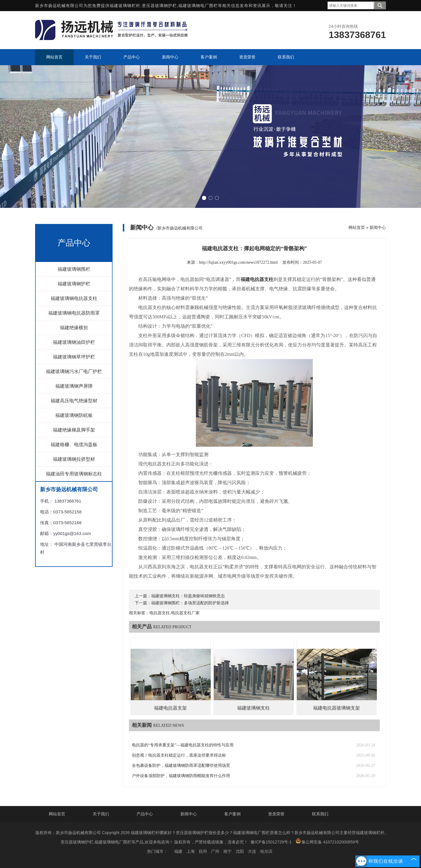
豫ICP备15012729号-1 (271, 842)
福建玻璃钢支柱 (253, 708)
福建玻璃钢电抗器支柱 (74, 298)
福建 (178, 851)
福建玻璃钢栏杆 (125, 6)
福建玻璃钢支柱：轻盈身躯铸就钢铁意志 (188, 596)
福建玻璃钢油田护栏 (74, 342)
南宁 (227, 851)
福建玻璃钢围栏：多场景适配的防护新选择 (190, 603)
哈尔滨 (266, 851)
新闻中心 (378, 227)
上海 (191, 851)
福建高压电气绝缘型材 (74, 401)
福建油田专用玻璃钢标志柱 (74, 474)
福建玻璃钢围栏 (74, 269)
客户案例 (232, 814)
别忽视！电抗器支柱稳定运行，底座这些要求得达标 (179, 755)
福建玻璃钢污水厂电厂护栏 (74, 371)
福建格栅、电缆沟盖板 (74, 445)
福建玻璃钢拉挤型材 (74, 459)
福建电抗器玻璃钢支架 (337, 708)
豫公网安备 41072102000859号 (327, 841)
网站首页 (357, 227)
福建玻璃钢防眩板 (74, 415)
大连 (252, 851)
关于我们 (101, 814)
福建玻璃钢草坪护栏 (74, 357)
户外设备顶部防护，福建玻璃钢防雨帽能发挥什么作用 (181, 776)
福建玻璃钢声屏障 (74, 386)
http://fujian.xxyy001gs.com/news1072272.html (239, 262)
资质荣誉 (276, 814)
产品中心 (145, 814)
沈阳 (240, 851)
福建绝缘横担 (74, 328)
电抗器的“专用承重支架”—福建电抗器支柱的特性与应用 (183, 745)
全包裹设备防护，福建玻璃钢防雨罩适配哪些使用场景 (181, 766)
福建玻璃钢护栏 (74, 284)
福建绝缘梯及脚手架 (74, 430)
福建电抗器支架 (170, 708)
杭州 (203, 851)
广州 (215, 851)
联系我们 (320, 814)
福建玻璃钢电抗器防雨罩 (74, 313)
